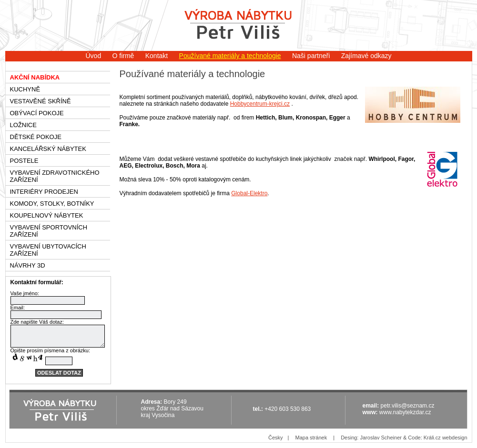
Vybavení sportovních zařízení (49, 231)
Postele (24, 161)
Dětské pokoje (36, 137)
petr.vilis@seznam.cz (408, 406)
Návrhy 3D (28, 265)
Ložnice (23, 125)
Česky (276, 438)
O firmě (123, 56)
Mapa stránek (311, 438)
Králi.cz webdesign (446, 438)
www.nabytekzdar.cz (405, 412)
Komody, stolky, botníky (52, 204)
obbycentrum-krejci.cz (262, 104)
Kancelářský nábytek (48, 149)
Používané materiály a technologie (230, 56)
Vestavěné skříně (41, 101)
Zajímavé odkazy (366, 56)
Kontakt (157, 56)
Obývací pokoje (37, 113)
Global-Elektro (249, 193)
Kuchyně (25, 89)
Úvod (93, 56)
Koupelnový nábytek (47, 215)
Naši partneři (311, 56)
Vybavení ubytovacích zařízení (48, 250)
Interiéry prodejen (44, 192)
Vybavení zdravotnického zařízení (55, 176)
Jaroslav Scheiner (381, 438)
